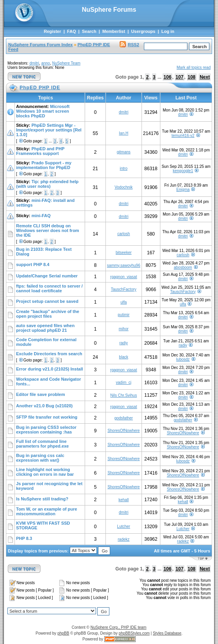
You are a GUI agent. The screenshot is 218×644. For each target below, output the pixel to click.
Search (89, 31)
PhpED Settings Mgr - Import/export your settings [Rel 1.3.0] (49, 130)
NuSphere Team (66, 63)
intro (124, 168)
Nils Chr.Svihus (124, 395)
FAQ (72, 31)
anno (45, 63)
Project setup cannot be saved (47, 301)
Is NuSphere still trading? (42, 499)
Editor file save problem (41, 394)
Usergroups (143, 31)
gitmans (124, 152)
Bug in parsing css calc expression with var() (40, 458)
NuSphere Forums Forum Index (40, 45)
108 (192, 77)
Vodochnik (124, 187)
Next (205, 77)
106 (167, 77)
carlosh (124, 234)
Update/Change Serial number (47, 276)
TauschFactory (124, 289)
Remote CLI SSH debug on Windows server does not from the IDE (48, 230)
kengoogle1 (183, 171)
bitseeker (124, 253)
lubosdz (183, 359)
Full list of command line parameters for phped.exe (43, 444)
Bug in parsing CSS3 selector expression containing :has (46, 430)
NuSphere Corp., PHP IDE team (119, 627)
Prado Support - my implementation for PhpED (44, 165)
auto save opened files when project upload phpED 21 (45, 328)
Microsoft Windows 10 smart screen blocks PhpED (43, 111)
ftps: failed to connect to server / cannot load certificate (49, 288)
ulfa (124, 302)
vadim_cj (124, 382)
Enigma (183, 190)
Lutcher (124, 526)
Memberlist (114, 31)
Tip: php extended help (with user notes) (47, 184)
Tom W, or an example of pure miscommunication (47, 511)
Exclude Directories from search (49, 354)
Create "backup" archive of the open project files (48, 314)
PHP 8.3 (24, 538)
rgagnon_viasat (124, 277)
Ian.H (124, 133)
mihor (124, 329)
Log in (168, 31)
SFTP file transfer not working (47, 417)
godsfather (124, 418)
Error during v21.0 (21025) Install (50, 369)
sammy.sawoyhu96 (124, 265)
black (124, 357)
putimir (124, 315)
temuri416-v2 (183, 136)
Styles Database (167, 633)
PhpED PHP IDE (94, 45)
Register (53, 31)
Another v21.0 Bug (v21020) (44, 406)
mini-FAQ (41, 216)
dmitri (34, 63)
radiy (124, 343)
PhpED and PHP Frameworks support (40, 151)
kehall (124, 500)
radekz (124, 539)
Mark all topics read (194, 67)
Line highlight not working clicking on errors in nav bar (45, 472)
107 (180, 77)
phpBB (63, 633)
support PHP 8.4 (33, 264)
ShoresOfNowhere (124, 431)
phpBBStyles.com (134, 633)
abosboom (183, 267)
